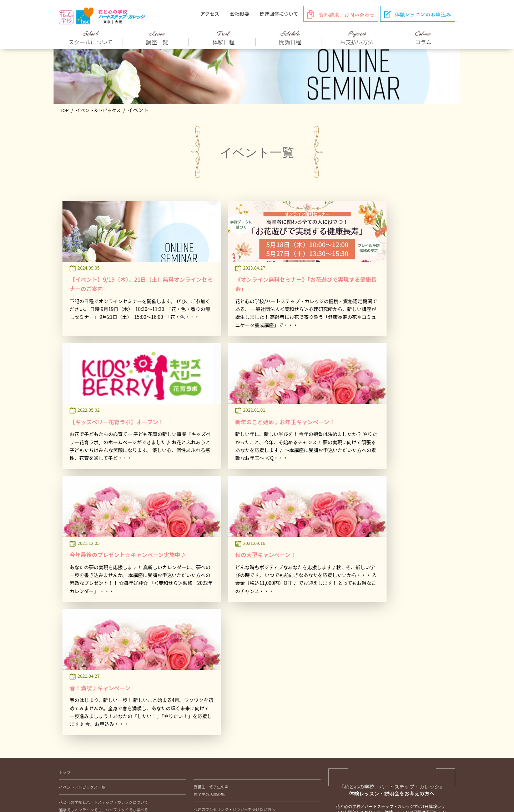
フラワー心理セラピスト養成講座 (94, 661)
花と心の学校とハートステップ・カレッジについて (104, 608)
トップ (65, 578)
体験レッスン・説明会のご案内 (86, 721)
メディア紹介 (205, 645)
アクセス (210, 14)
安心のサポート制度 (76, 736)
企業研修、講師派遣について (219, 652)
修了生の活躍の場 (209, 600)
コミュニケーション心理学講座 (92, 683)
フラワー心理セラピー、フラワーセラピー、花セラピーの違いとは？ (119, 623)
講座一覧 (67, 645)
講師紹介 (201, 637)
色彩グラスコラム (215, 705)
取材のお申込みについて (215, 668)
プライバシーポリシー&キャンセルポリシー (319, 770)
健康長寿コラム (213, 713)
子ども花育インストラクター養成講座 (97, 668)
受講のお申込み (376, 672)
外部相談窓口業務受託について (221, 660)
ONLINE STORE (206, 622)
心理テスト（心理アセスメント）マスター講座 (105, 698)
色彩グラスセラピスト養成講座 (92, 676)
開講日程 (67, 728)
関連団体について (279, 14)
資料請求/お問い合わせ (384, 689)
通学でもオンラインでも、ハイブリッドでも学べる (104, 615)
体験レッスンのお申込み (385, 655)
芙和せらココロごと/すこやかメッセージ (235, 728)
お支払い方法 (109, 770)
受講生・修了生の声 (211, 592)
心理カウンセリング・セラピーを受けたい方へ (234, 615)
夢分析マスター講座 (82, 706)
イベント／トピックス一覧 (82, 593)
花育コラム (209, 698)
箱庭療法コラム (213, 720)
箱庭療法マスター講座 (84, 691)
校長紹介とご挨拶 (74, 630)
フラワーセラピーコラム (220, 690)
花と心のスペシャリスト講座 (90, 653)
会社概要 (240, 14)
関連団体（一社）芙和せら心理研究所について (213, 770)
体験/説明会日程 (377, 639)
